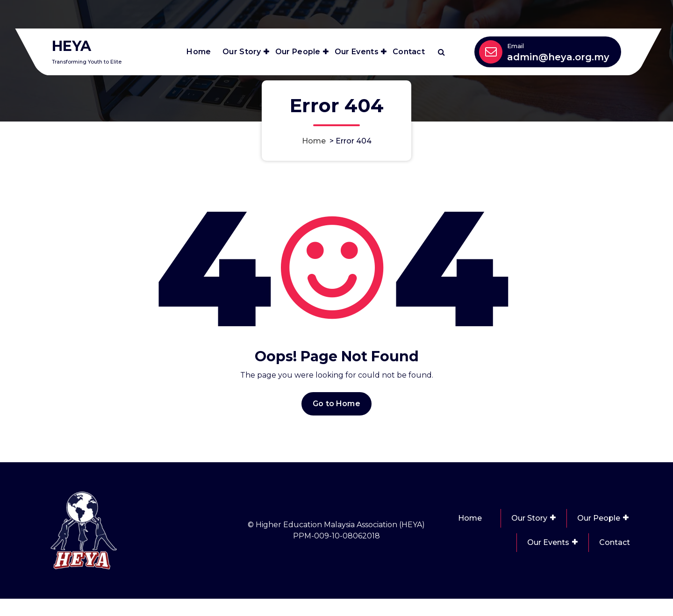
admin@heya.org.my (558, 57)
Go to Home (336, 460)
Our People (298, 52)
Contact (409, 52)
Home (199, 52)
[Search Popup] (441, 52)
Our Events (357, 52)
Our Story (242, 52)
